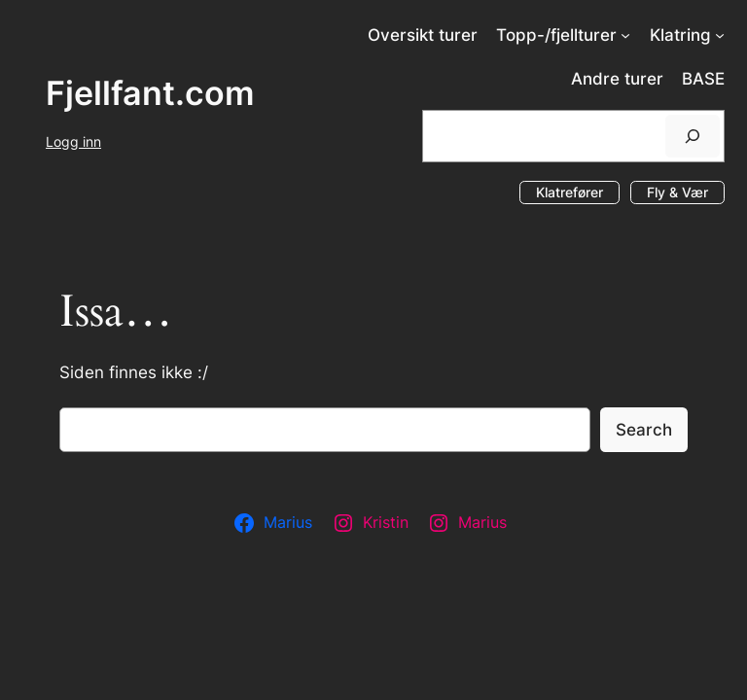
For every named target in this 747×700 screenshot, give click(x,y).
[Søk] (693, 136)
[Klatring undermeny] (720, 35)
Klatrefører (569, 192)
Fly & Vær (677, 192)
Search (644, 430)
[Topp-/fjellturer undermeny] (625, 35)
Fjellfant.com (150, 93)
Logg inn (73, 141)
